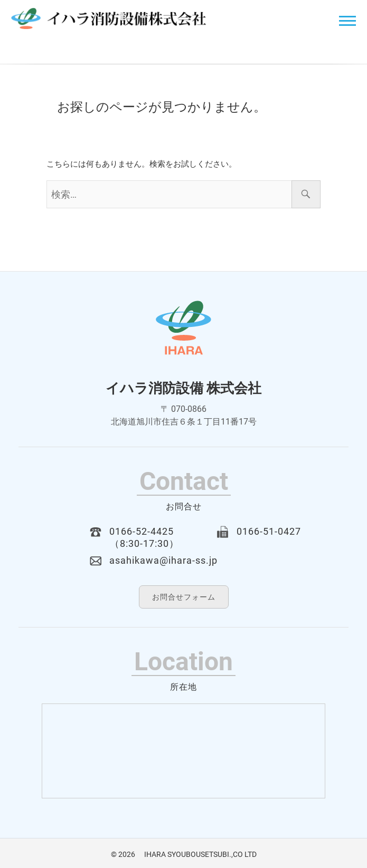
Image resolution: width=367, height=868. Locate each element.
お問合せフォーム (184, 597)
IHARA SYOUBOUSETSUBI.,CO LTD (197, 854)
